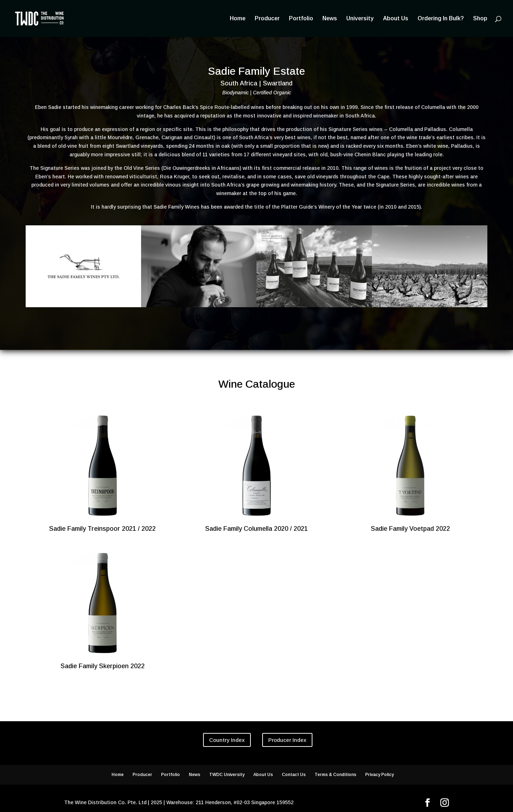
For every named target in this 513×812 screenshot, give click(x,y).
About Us (396, 19)
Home (238, 19)
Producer (267, 19)
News (330, 19)
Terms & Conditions (335, 775)
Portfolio (301, 19)
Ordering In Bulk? (441, 19)
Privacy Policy (379, 775)
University (360, 19)
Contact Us (294, 775)
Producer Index (287, 740)
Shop (480, 19)
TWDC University (227, 775)
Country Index (227, 740)
